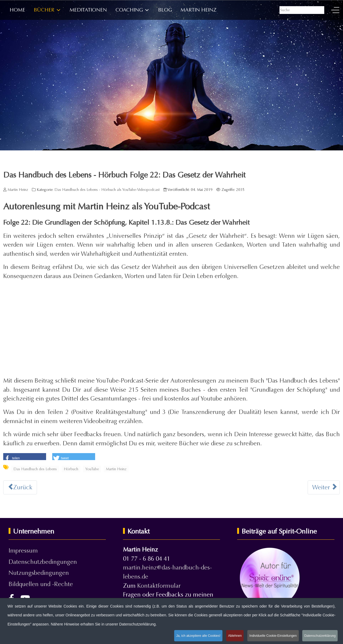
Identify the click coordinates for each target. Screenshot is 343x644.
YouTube (92, 469)
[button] (25, 457)
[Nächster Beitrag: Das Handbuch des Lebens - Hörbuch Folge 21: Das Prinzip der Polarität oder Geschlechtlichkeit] (324, 487)
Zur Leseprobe (220, 113)
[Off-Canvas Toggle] (335, 10)
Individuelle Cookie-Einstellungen (273, 635)
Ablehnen (234, 635)
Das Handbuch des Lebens (35, 469)
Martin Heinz (116, 469)
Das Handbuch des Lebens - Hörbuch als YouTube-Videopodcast (107, 190)
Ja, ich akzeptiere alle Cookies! (197, 635)
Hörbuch (71, 469)
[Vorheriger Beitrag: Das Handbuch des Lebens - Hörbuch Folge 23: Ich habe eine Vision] (20, 487)
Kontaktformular (159, 586)
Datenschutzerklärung (320, 635)
